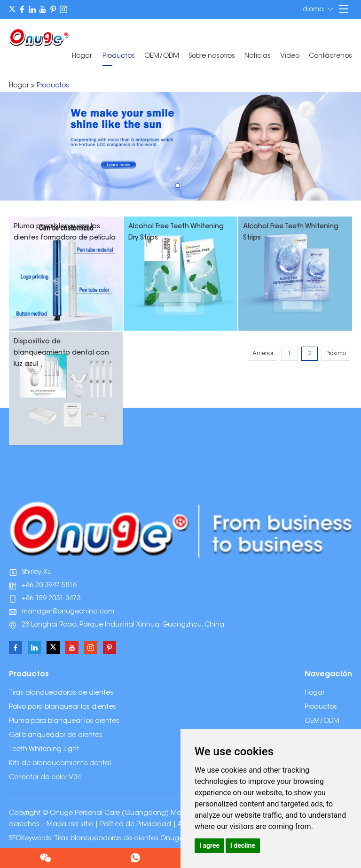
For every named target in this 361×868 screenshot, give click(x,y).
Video (290, 56)
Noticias (258, 56)
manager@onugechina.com (68, 612)
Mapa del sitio (70, 825)
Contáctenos (330, 56)
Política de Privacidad (136, 825)
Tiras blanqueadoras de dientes (61, 693)
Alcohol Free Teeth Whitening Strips (291, 232)
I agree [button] (209, 845)
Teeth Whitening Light (44, 750)
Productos (119, 56)
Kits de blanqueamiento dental (60, 764)
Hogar (82, 56)
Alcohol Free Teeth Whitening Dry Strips (176, 232)
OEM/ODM (162, 56)
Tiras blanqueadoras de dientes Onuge (119, 839)
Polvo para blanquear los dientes (63, 707)
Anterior (263, 354)
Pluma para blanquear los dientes (64, 721)
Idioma (317, 9)
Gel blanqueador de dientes (56, 736)
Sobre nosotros (212, 56)
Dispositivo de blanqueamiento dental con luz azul (61, 353)
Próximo (336, 354)
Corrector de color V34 (45, 778)
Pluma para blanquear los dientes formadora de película (65, 232)
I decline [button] (243, 845)
